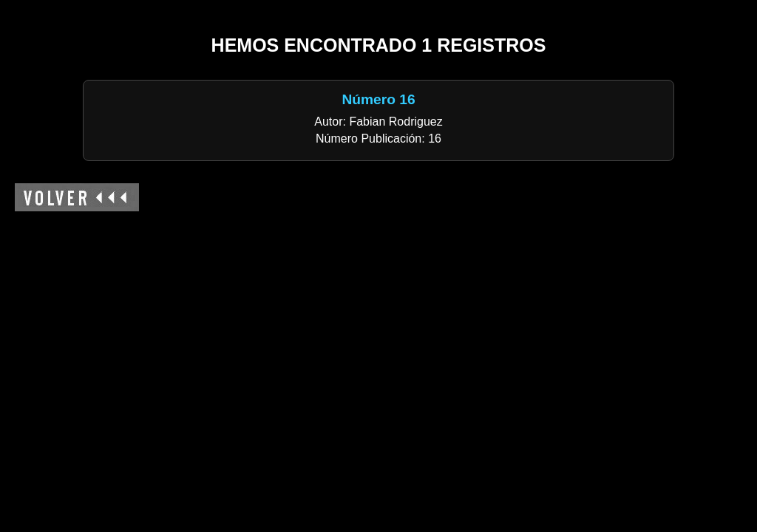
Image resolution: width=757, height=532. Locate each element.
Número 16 (378, 99)
